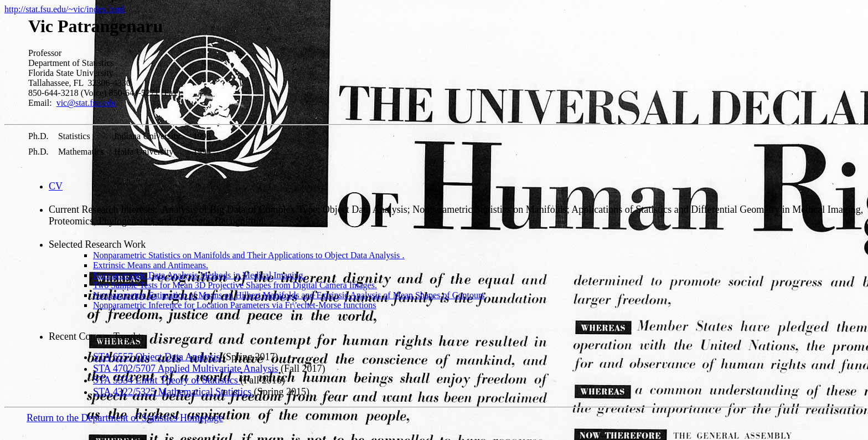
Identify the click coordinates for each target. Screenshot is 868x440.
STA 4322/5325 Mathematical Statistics (174, 392)
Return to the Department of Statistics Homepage (125, 418)
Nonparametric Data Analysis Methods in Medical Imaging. (199, 275)
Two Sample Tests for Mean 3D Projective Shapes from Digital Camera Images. (235, 285)
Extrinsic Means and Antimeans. (151, 265)
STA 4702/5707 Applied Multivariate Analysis (186, 369)
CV (56, 186)
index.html (105, 9)
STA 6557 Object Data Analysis (158, 357)
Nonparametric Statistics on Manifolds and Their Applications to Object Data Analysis (249, 255)
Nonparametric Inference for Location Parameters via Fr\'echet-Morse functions (235, 305)
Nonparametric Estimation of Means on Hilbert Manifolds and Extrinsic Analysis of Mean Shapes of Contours (289, 295)
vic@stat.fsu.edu (86, 103)
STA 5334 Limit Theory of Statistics (167, 380)
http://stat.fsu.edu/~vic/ (45, 9)
